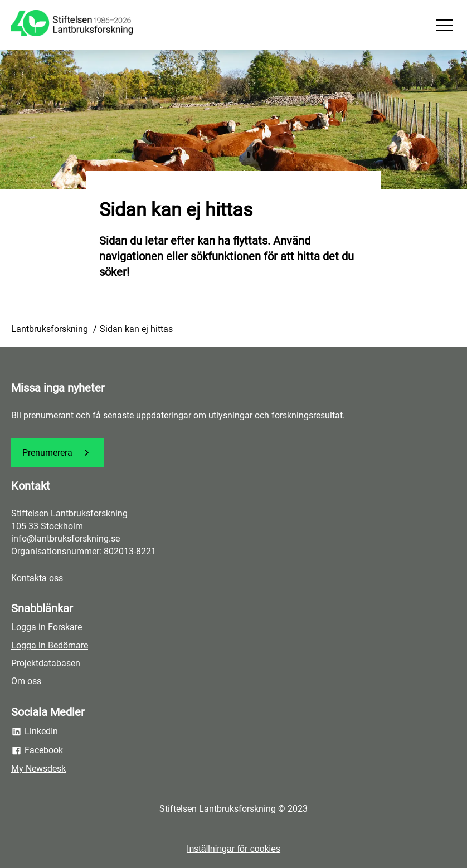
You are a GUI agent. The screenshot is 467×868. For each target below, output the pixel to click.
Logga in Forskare (47, 627)
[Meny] (445, 25)
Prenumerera (57, 453)
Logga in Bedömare (50, 645)
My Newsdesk (38, 769)
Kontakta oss (37, 578)
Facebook (37, 750)
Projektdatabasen (46, 663)
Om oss (26, 681)
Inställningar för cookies (233, 849)
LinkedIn (35, 732)
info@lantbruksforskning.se (65, 538)
